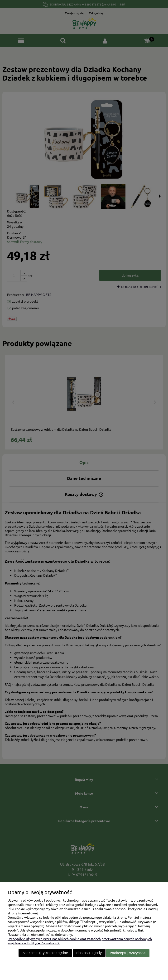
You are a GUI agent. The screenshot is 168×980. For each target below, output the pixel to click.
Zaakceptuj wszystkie (128, 953)
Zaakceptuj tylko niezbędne (45, 953)
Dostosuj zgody (89, 953)
